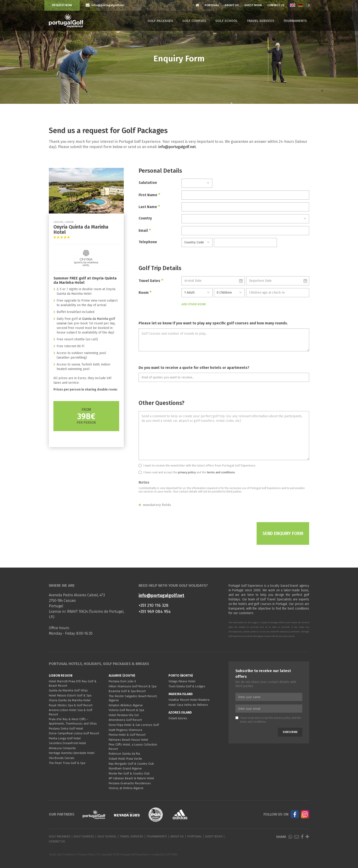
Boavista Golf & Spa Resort (127, 691)
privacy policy (187, 472)
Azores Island (180, 713)
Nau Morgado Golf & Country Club (131, 764)
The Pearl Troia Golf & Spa (67, 763)
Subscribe (290, 732)
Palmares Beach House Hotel (128, 740)
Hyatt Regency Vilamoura (125, 730)
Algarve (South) (122, 676)
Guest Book (253, 5)
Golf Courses (194, 21)
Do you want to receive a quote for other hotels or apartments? (194, 368)
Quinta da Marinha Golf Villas (68, 690)
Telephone (148, 242)
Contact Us (276, 5)
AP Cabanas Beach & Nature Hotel (131, 778)
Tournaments (295, 21)
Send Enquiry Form (283, 533)
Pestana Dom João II (122, 681)
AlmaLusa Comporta (62, 748)
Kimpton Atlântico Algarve (126, 705)
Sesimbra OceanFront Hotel (67, 743)
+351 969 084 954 (155, 611)
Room (145, 292)
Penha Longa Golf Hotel (65, 738)
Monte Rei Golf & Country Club (129, 773)
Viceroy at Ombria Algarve (126, 788)
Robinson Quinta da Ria (124, 754)
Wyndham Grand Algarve (125, 768)
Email (145, 230)
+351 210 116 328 (154, 605)
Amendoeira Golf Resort (125, 720)
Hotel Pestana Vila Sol (124, 715)
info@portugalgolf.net (177, 147)
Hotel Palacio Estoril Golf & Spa (70, 695)
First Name (149, 195)
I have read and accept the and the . (187, 472)
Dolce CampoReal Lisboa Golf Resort (74, 733)
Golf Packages (160, 21)
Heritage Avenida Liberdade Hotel (72, 753)
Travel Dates (151, 281)
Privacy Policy (87, 855)
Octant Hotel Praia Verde (125, 759)
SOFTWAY (171, 855)
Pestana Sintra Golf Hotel (66, 729)
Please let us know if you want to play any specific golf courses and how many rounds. (213, 323)
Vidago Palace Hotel (182, 681)
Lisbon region (61, 676)
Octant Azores (178, 718)
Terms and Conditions (62, 855)
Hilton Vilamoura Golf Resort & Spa (133, 686)
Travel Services (261, 21)
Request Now (62, 5)
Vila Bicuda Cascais (62, 758)
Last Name (149, 207)
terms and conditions (221, 472)
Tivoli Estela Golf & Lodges (187, 686)
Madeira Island (181, 694)
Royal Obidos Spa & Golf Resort (71, 705)
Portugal (212, 5)
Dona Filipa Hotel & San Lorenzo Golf (134, 725)
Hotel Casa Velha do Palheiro (188, 705)
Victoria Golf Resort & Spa (126, 710)
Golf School (226, 21)
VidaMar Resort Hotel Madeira (189, 700)
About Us (232, 5)
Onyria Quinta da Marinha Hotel (70, 700)
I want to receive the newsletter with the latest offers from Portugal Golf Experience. (197, 465)
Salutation (148, 183)
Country (145, 218)
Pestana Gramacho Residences (130, 783)
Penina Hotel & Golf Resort (127, 735)
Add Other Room (194, 304)
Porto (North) (181, 676)
